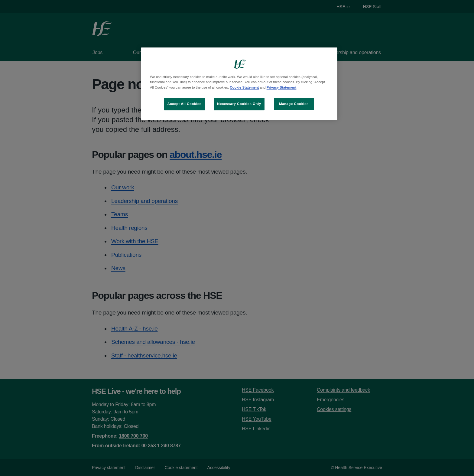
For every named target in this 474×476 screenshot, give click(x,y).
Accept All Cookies (185, 104)
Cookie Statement (244, 87)
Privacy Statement (282, 87)
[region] (239, 83)
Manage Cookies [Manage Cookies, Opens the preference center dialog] (294, 104)
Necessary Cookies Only (239, 104)
